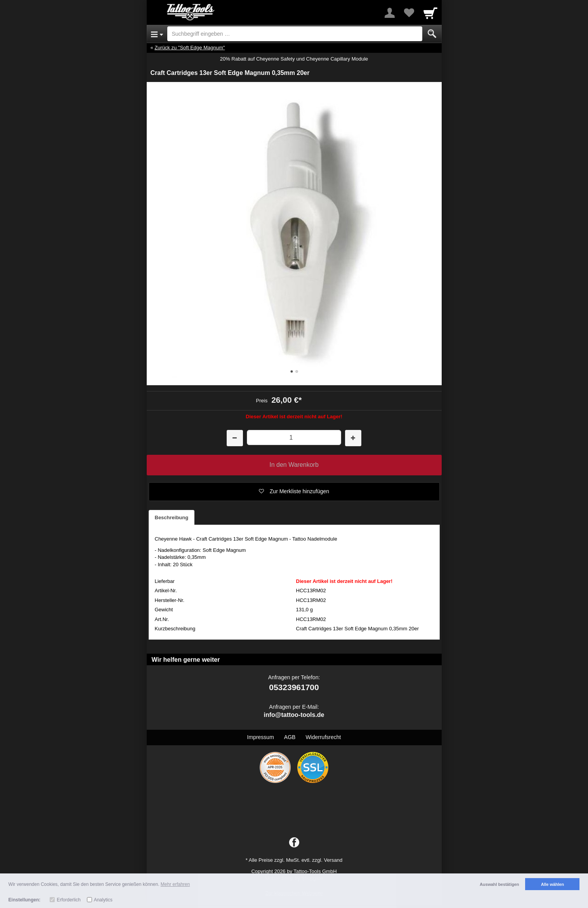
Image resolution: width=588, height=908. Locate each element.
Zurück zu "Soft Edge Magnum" (190, 48)
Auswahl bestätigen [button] (499, 884)
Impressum (261, 737)
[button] (294, 492)
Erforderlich (69, 900)
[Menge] (294, 437)
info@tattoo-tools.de (294, 715)
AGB (290, 737)
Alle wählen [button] (552, 884)
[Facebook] (294, 843)
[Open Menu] (157, 34)
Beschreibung (172, 517)
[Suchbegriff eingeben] (295, 34)
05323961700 (294, 687)
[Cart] (430, 13)
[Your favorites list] (409, 13)
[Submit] (432, 34)
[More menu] (390, 13)
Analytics (103, 900)
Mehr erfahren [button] (175, 884)
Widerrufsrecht (323, 737)
